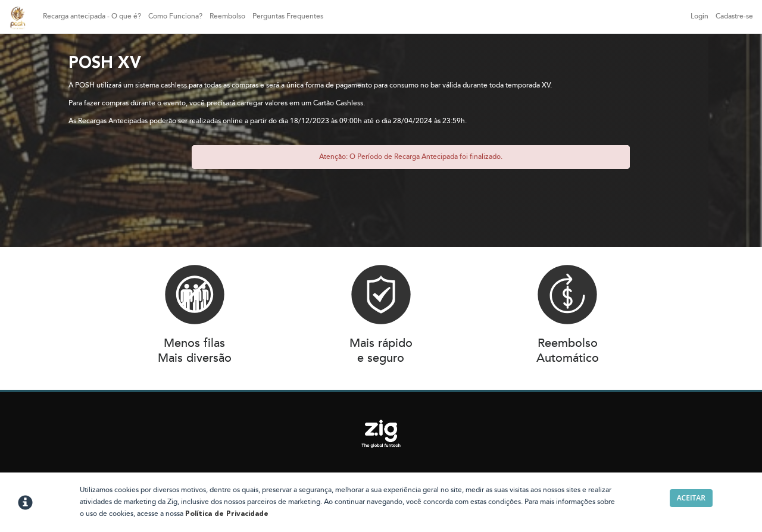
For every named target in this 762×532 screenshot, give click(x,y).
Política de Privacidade (227, 514)
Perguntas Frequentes (288, 16)
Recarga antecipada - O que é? (92, 16)
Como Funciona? (175, 16)
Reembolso (227, 16)
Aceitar (691, 498)
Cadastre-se (734, 16)
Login (699, 16)
